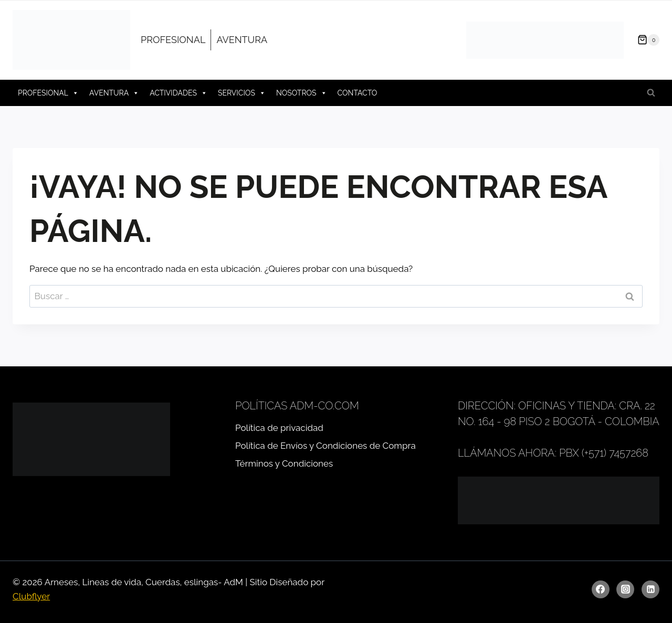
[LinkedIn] (650, 589)
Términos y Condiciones (284, 463)
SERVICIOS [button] (242, 93)
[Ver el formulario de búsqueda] (651, 93)
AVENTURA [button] (114, 93)
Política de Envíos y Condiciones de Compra (325, 446)
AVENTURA (242, 40)
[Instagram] (625, 589)
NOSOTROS (302, 93)
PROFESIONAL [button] (48, 93)
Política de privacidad (279, 428)
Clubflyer (31, 596)
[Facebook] (601, 589)
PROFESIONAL (173, 40)
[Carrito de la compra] (644, 40)
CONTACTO (358, 93)
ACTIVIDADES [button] (178, 93)
